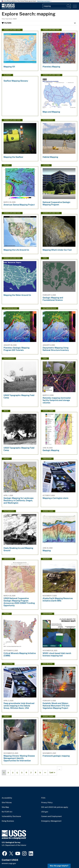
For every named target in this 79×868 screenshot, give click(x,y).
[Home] (8, 8)
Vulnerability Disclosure (11, 816)
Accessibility (7, 798)
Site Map (5, 807)
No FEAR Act (7, 812)
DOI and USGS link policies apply (55, 807)
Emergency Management (51, 821)
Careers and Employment (51, 816)
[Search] (69, 6)
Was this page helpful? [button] (59, 866)
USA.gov (45, 812)
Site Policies (7, 803)
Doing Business (8, 821)
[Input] (57, 6)
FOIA (43, 798)
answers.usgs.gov (9, 863)
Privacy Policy (47, 803)
